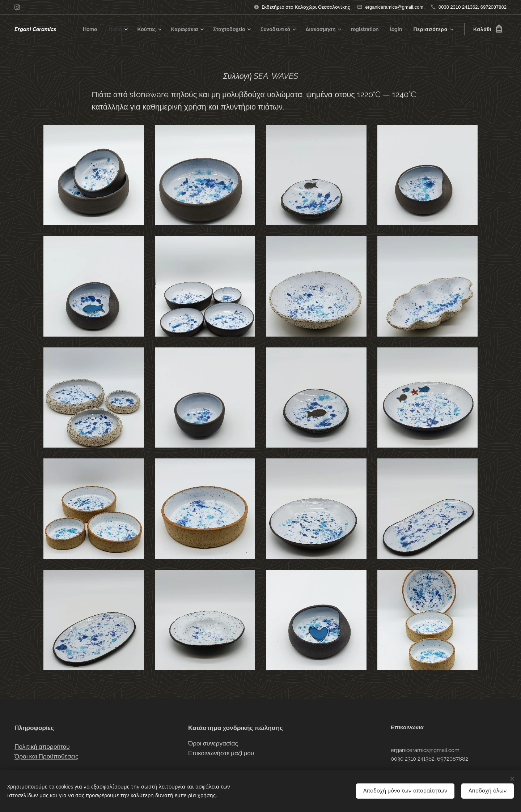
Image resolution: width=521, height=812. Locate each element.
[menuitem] (99, 29)
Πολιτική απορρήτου (42, 747)
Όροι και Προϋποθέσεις (46, 756)
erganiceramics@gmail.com (394, 7)
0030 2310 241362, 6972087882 (473, 7)
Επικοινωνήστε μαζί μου (221, 753)
